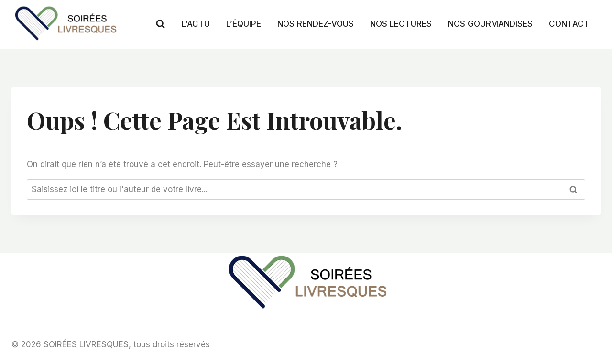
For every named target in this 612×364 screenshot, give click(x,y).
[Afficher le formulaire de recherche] (160, 24)
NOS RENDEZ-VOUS (316, 24)
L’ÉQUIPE (244, 24)
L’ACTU (196, 24)
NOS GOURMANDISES (490, 24)
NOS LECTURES (401, 24)
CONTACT (569, 24)
